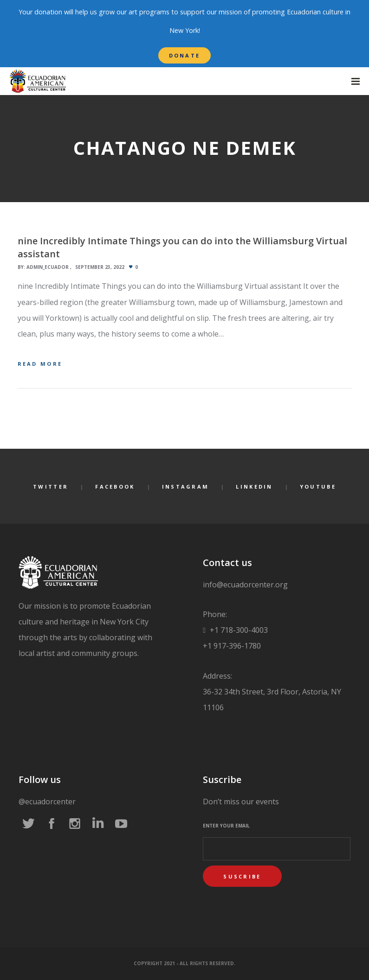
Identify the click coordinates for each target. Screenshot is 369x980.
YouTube (318, 487)
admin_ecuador (48, 267)
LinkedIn (254, 487)
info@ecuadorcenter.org (245, 585)
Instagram (186, 487)
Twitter (51, 487)
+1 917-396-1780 (232, 646)
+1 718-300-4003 (238, 630)
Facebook (115, 487)
